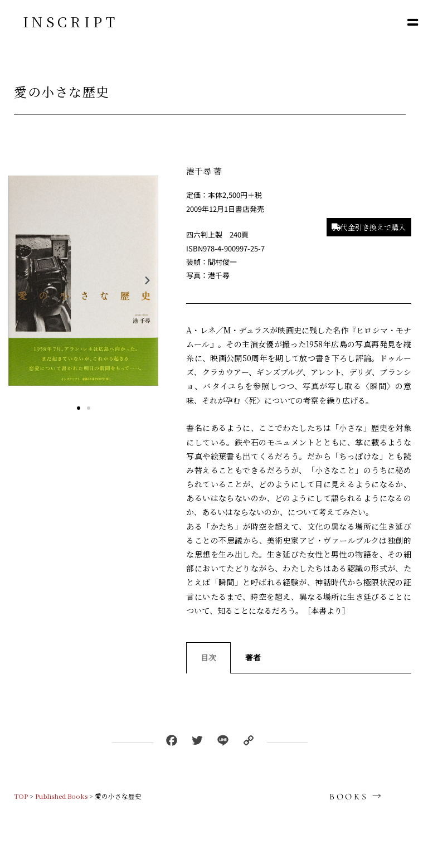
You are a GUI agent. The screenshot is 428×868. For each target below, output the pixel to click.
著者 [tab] (253, 657)
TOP (21, 796)
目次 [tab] (208, 657)
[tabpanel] (299, 685)
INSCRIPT (70, 21)
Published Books (61, 796)
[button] (413, 22)
